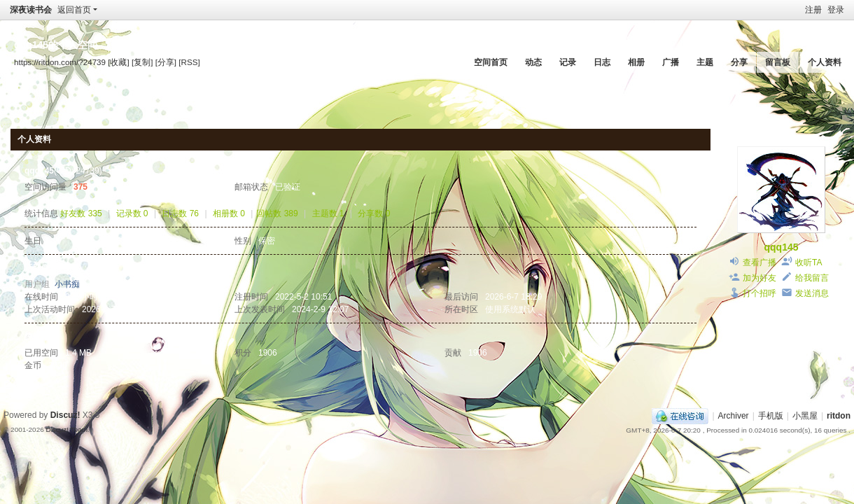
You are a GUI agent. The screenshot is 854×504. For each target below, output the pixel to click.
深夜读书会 (31, 10)
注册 (813, 10)
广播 (671, 62)
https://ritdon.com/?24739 (60, 62)
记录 (568, 62)
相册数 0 (229, 213)
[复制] (142, 62)
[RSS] (189, 62)
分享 (739, 62)
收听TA (808, 262)
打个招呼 (759, 293)
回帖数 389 (277, 213)
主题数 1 (328, 213)
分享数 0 (374, 213)
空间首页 (491, 62)
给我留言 (812, 278)
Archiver (734, 416)
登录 (836, 10)
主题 (705, 62)
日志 (602, 62)
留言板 (778, 62)
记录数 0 (132, 213)
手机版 (771, 416)
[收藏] (118, 62)
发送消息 (812, 293)
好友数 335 (81, 213)
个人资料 (825, 62)
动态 (533, 62)
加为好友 (759, 278)
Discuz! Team (66, 429)
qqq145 (781, 247)
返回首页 (74, 10)
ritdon (839, 416)
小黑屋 (805, 416)
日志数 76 (180, 213)
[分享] (166, 62)
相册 (636, 62)
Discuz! (65, 415)
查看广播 (759, 262)
